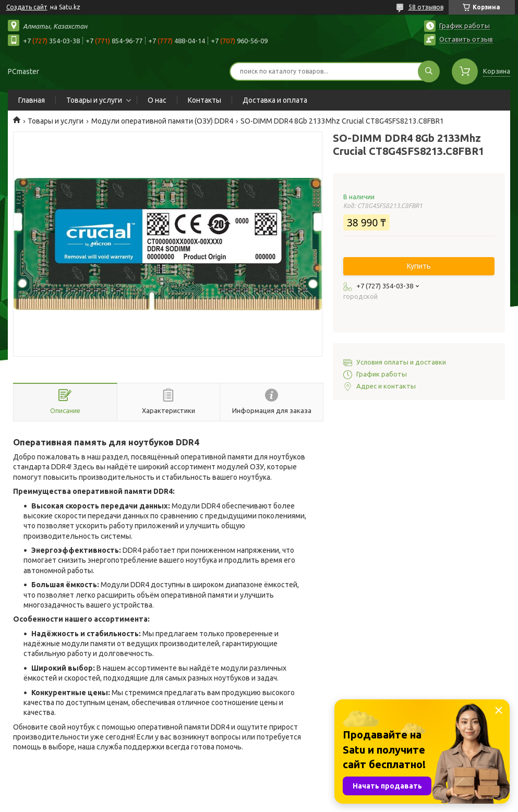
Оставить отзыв (466, 39)
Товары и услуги (94, 100)
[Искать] (429, 71)
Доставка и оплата (275, 100)
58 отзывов (426, 7)
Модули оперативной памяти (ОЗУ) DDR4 (162, 121)
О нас (157, 100)
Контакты (204, 100)
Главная (32, 100)
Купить (419, 266)
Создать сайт (27, 7)
